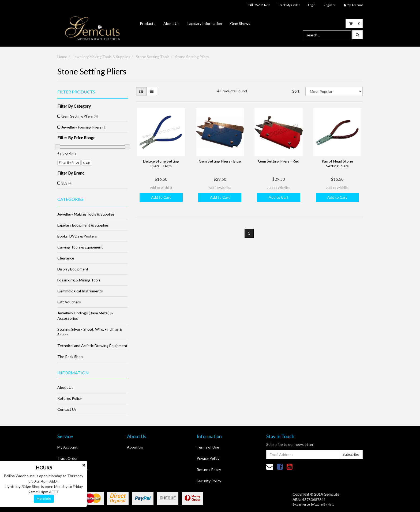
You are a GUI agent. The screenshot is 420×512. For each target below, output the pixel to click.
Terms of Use (208, 447)
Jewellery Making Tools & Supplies (102, 57)
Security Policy (209, 481)
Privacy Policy (208, 458)
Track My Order (289, 5)
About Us (171, 23)
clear (87, 162)
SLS (67, 183)
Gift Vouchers (69, 302)
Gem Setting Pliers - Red (279, 161)
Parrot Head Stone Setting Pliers (337, 163)
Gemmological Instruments (80, 291)
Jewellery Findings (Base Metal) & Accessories (85, 316)
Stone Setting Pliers (192, 57)
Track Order (67, 458)
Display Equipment (73, 269)
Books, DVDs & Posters (77, 236)
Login (312, 5)
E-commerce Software (308, 504)
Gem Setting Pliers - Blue (220, 161)
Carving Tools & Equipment (80, 247)
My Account (67, 447)
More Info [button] (44, 498)
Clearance (66, 258)
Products (148, 23)
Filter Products (76, 92)
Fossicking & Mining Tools (79, 280)
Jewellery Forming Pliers (84, 127)
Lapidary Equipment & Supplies (83, 225)
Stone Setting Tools (153, 57)
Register (330, 5)
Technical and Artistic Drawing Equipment (92, 346)
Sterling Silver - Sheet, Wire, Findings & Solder (90, 332)
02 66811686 (259, 5)
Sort (296, 91)
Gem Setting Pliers (80, 116)
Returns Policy (70, 398)
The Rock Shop (70, 357)
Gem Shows (240, 23)
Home (62, 57)
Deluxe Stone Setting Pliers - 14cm (161, 163)
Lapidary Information (205, 23)
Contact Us (67, 409)
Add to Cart (161, 197)
